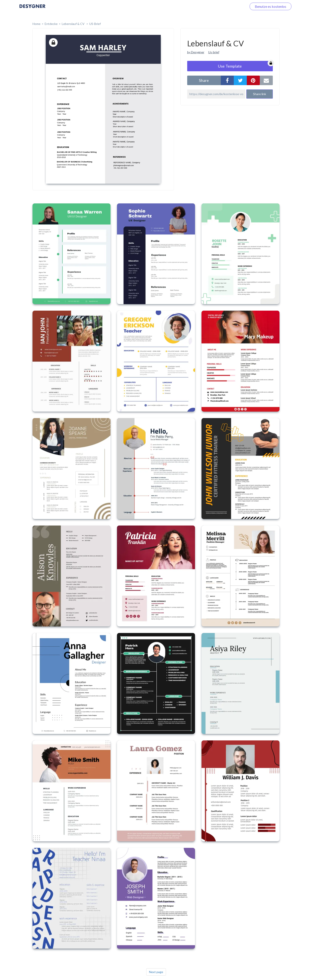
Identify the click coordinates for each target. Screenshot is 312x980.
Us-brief (214, 52)
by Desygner (196, 52)
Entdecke (51, 24)
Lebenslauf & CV (73, 24)
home (37, 24)
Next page (156, 972)
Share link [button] (260, 94)
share (204, 80)
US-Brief (95, 24)
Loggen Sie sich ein (228, 6)
